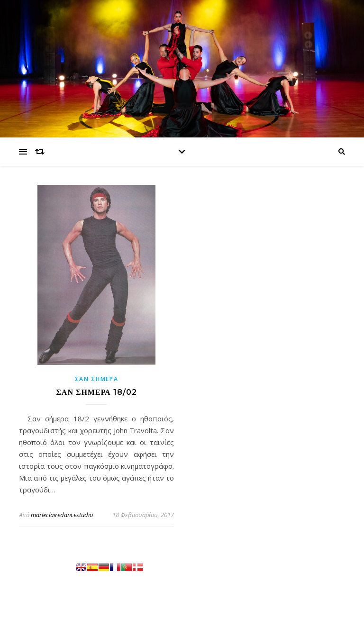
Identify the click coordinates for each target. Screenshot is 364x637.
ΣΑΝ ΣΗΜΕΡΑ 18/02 (96, 392)
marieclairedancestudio (62, 515)
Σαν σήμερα (97, 379)
